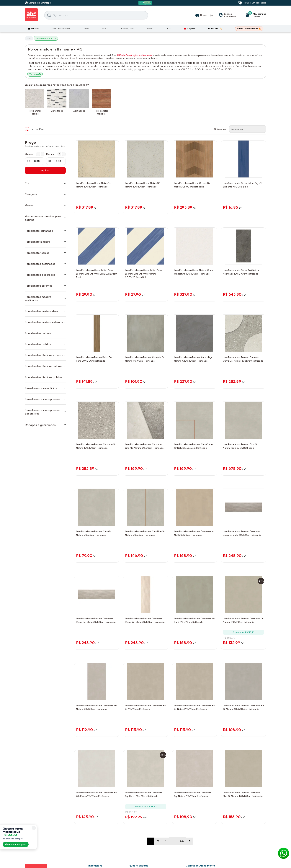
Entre (227, 14)
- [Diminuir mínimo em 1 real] (43, 154)
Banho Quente (127, 29)
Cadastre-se (230, 17)
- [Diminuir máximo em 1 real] (64, 154)
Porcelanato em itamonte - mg (46, 38)
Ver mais (36, 73)
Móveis (150, 29)
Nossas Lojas (204, 15)
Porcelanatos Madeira (101, 113)
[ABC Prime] (145, 3)
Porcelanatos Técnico (35, 113)
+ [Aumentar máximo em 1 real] (59, 154)
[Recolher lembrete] (34, 828)
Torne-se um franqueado (252, 3)
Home (29, 38)
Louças (86, 29)
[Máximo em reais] (56, 162)
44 (183, 854)
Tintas (168, 29)
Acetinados (79, 111)
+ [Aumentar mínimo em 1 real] (38, 154)
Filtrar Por (34, 130)
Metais (105, 29)
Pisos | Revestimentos (61, 29)
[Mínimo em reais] (35, 162)
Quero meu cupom (16, 844)
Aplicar (45, 171)
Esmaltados (57, 111)
